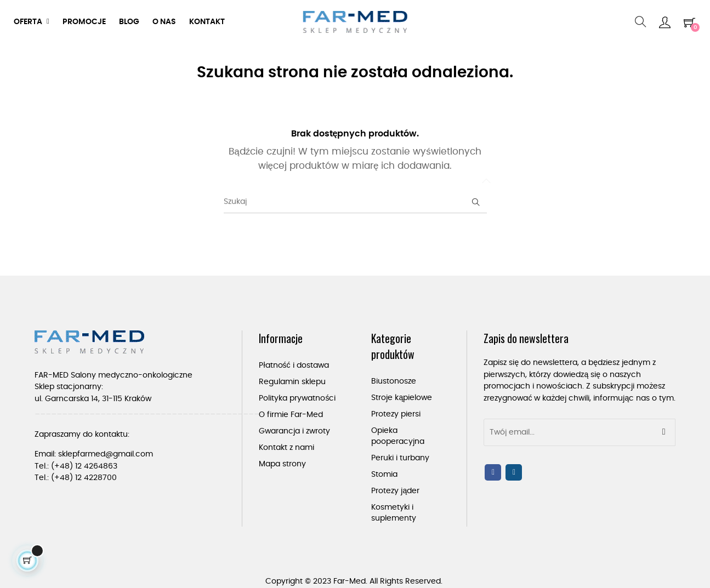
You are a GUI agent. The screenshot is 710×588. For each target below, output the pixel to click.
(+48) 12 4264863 (84, 466)
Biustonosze (394, 381)
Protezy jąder (395, 491)
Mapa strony (282, 464)
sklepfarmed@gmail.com (106, 454)
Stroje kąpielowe (402, 398)
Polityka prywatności (297, 398)
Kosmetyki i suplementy (394, 513)
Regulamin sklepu (292, 382)
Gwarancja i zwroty (294, 431)
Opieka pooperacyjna (398, 436)
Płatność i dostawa (294, 366)
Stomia (384, 475)
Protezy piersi (396, 414)
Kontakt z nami (286, 448)
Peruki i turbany (400, 458)
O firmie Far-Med (291, 415)
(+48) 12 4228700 (84, 478)
